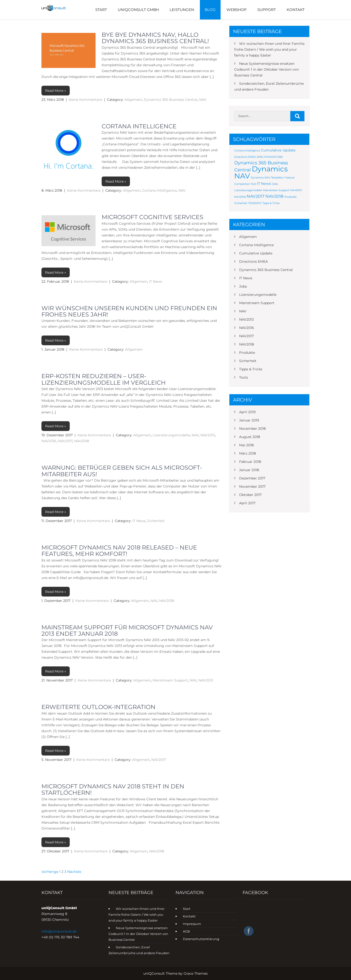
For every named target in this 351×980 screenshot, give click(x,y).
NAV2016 (49, 441)
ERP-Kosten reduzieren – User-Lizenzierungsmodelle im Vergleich (104, 379)
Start (101, 10)
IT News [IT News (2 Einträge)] (264, 184)
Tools (244, 377)
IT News (156, 281)
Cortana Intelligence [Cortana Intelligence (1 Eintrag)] (247, 151)
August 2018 (250, 437)
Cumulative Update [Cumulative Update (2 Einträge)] (278, 150)
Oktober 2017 (250, 495)
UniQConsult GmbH (138, 10)
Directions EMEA (253, 261)
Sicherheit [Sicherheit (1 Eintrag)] (241, 203)
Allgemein (133, 100)
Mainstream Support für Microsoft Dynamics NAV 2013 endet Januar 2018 (127, 630)
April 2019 (247, 412)
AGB (186, 931)
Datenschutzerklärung (201, 939)
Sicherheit (156, 521)
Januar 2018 (249, 470)
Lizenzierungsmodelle (171, 435)
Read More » (56, 91)
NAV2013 (208, 435)
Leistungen (182, 10)
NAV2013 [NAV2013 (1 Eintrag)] (296, 190)
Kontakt (296, 10)
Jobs (243, 286)
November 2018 (252, 429)
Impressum (192, 924)
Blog (210, 10)
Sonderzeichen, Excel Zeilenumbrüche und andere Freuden (269, 86)
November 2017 (252, 486)
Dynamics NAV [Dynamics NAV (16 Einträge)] (261, 172)
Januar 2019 (249, 420)
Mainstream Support (170, 680)
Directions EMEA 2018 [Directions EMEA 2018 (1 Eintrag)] (248, 157)
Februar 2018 (250, 462)
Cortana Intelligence (139, 126)
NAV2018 (82, 441)
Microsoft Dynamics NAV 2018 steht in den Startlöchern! (113, 789)
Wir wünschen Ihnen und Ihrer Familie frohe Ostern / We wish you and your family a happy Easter (269, 49)
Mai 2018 (246, 445)
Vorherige (50, 872)
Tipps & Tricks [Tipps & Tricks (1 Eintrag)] (271, 203)
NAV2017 (65, 441)
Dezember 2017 (252, 478)
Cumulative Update (256, 253)
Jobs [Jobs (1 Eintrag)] (275, 184)
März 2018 (248, 453)
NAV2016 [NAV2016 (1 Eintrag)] (240, 197)
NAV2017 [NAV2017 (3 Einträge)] (256, 196)
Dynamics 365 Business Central (171, 100)
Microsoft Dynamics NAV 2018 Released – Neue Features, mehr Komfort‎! (119, 551)
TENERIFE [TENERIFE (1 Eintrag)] (255, 203)
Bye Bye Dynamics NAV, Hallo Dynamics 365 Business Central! (155, 38)
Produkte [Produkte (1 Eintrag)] (290, 197)
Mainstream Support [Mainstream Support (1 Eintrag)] (276, 190)
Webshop (237, 10)
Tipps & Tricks (251, 369)
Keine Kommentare (85, 100)
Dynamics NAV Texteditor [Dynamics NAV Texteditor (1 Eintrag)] (267, 178)
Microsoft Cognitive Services (152, 217)
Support (267, 10)
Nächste (74, 872)
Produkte (247, 353)
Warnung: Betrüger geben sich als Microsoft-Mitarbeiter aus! (122, 471)
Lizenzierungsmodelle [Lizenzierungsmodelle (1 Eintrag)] (248, 190)
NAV (203, 100)
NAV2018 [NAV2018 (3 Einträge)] (274, 196)
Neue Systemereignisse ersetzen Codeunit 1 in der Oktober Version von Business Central (267, 69)
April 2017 (247, 503)
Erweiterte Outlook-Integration (98, 707)
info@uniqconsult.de (59, 931)
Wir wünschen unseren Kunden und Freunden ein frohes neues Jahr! (129, 311)
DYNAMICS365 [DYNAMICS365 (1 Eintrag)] (273, 157)
